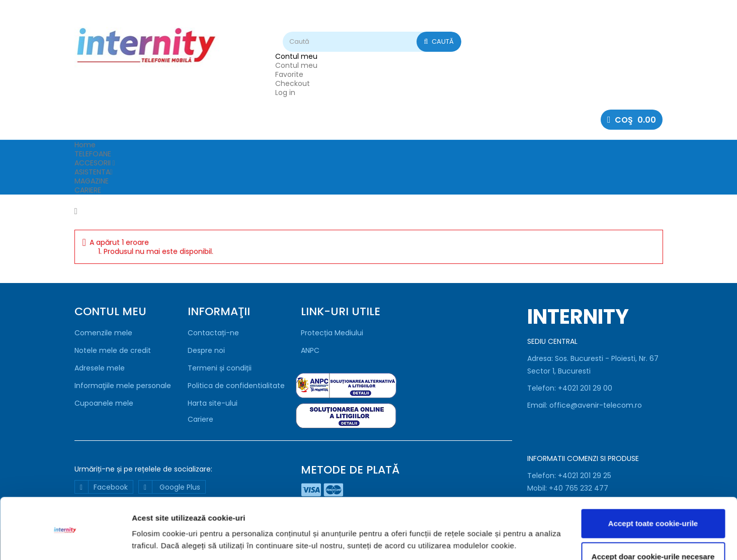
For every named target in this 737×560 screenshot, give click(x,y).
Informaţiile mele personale (123, 386)
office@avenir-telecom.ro (596, 405)
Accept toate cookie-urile (653, 490)
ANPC (310, 350)
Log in (285, 92)
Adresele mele (100, 368)
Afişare (145, 540)
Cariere (200, 419)
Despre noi (206, 350)
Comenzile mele (103, 333)
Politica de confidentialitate (236, 386)
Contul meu (296, 65)
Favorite (289, 74)
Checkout (293, 83)
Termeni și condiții (220, 368)
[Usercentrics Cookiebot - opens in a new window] (65, 540)
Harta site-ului (213, 403)
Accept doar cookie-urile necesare (653, 523)
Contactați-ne (213, 333)
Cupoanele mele (104, 403)
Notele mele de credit (113, 350)
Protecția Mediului (332, 333)
